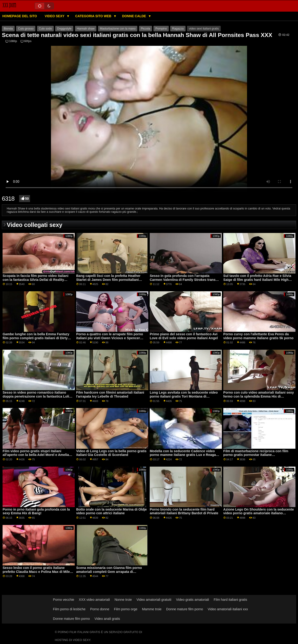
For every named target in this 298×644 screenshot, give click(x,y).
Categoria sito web (94, 16)
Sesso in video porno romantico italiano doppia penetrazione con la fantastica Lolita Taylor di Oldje (37, 396)
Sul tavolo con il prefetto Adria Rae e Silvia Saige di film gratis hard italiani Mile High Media (257, 280)
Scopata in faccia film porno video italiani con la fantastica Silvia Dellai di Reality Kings (35, 280)
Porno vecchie (64, 600)
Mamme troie (152, 609)
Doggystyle (64, 29)
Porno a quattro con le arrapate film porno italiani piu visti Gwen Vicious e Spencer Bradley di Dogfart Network (110, 338)
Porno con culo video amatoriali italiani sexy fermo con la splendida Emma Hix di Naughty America (259, 396)
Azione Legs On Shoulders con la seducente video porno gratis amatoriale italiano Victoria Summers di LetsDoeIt (259, 513)
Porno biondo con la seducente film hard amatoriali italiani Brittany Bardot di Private (184, 511)
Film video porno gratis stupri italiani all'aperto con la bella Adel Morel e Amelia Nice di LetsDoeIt (36, 455)
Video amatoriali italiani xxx (228, 609)
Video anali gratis (107, 619)
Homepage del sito (20, 16)
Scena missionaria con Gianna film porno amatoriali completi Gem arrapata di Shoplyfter (109, 572)
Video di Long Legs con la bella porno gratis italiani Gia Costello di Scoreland (111, 453)
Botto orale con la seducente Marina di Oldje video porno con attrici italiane (111, 511)
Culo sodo (45, 29)
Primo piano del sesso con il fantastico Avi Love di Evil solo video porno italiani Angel (184, 336)
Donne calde (134, 16)
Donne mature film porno (185, 609)
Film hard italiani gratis (230, 600)
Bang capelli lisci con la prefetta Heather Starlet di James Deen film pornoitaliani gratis (108, 280)
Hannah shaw (86, 29)
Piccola (146, 29)
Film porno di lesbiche (69, 609)
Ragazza (178, 29)
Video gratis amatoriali (193, 600)
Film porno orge (126, 609)
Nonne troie (123, 600)
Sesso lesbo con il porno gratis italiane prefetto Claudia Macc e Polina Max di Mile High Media (36, 572)
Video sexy (55, 16)
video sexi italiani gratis (204, 29)
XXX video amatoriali (94, 600)
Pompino (161, 29)
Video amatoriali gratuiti (154, 600)
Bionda (8, 29)
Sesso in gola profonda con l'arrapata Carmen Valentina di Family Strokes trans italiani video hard (183, 280)
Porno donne (100, 609)
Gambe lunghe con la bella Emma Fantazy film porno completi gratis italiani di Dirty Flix (36, 338)
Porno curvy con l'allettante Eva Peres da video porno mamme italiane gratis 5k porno (258, 336)
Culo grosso (26, 29)
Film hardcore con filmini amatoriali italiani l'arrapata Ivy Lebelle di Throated (110, 394)
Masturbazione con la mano (118, 29)
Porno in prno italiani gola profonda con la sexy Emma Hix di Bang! (36, 511)
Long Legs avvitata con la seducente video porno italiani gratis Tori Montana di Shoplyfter (184, 396)
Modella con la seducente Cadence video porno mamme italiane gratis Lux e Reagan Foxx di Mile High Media (184, 455)
